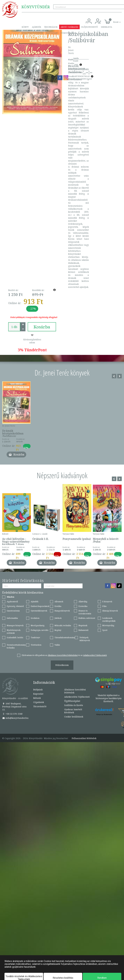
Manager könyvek (15, 625)
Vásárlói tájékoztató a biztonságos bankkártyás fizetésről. (109, 698)
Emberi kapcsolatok (40, 606)
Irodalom (35, 618)
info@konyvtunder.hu (15, 718)
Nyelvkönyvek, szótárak (14, 632)
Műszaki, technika (63, 625)
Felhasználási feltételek (84, 738)
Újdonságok (51, 27)
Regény (58, 630)
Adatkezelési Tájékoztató (77, 697)
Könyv (25, 27)
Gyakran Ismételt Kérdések (73, 711)
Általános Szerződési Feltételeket (63, 655)
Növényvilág (108, 625)
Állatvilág (83, 602)
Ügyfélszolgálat (72, 701)
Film (104, 606)
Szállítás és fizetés (32, 33)
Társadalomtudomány (65, 637)
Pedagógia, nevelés (40, 630)
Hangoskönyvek (62, 611)
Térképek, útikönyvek (85, 639)
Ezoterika (83, 606)
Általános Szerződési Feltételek (75, 691)
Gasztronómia (13, 611)
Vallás (57, 645)
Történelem (36, 645)
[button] (114, 20)
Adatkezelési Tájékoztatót (95, 655)
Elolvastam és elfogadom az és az (64, 655)
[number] (14, 327)
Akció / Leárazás (69, 27)
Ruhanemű (83, 630)
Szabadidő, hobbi (15, 637)
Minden (10, 597)
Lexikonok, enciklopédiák (109, 619)
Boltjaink (38, 690)
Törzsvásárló (68, 33)
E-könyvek (107, 602)
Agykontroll (12, 602)
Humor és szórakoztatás (85, 612)
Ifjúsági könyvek (110, 611)
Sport (105, 630)
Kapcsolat (52, 33)
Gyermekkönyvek (39, 611)
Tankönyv (35, 637)
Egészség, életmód (15, 606)
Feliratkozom (62, 665)
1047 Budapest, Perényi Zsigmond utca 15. (14, 707)
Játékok (58, 618)
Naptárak (83, 625)
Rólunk (37, 698)
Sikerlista (106, 27)
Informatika (12, 618)
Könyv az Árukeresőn (104, 714)
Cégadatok (39, 702)
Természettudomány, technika (16, 646)
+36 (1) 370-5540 (12, 714)
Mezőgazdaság (38, 625)
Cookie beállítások (74, 717)
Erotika (58, 606)
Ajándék (36, 27)
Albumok (59, 602)
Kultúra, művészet (87, 618)
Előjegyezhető (90, 27)
